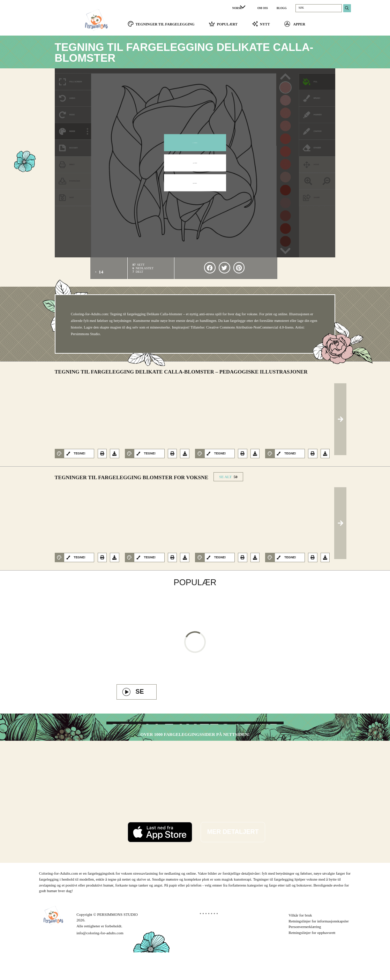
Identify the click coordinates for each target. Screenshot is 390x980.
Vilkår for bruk (300, 943)
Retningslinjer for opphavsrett (312, 960)
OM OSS (263, 8)
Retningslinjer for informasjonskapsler (319, 949)
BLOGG (282, 8)
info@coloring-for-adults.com (100, 960)
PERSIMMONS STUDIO (118, 942)
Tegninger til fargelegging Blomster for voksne (132, 481)
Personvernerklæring (305, 955)
